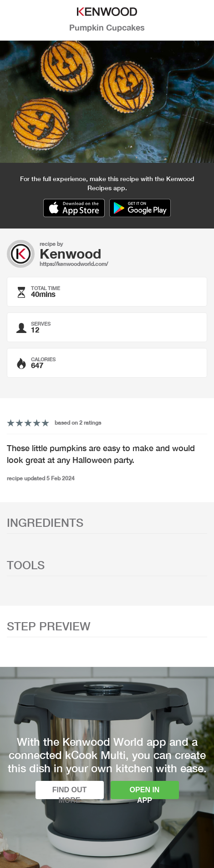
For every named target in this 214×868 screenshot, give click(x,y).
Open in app (145, 793)
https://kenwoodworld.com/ (74, 264)
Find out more (70, 793)
